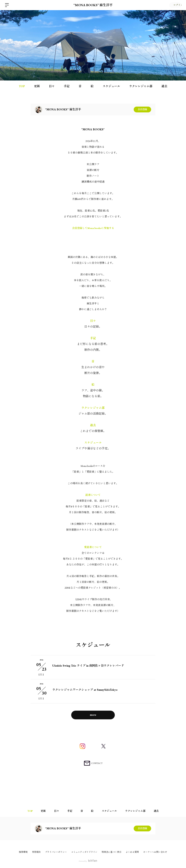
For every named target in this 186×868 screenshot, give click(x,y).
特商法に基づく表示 (112, 852)
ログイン (175, 5)
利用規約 (36, 852)
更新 (37, 86)
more (93, 715)
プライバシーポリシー (56, 852)
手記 (67, 86)
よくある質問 (132, 852)
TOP (22, 86)
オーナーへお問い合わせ (155, 852)
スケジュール (111, 86)
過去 (164, 86)
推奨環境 (23, 852)
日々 (52, 86)
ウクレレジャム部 (141, 86)
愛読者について (93, 547)
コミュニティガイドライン (84, 852)
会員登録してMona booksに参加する (93, 228)
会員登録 (142, 109)
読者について (93, 495)
